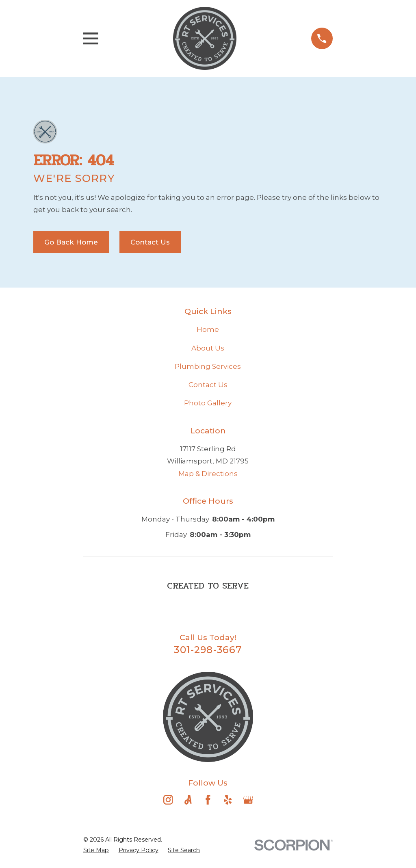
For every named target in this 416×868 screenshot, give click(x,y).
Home (208, 329)
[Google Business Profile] (248, 800)
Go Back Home (71, 242)
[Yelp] (228, 800)
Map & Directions (208, 474)
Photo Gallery (208, 403)
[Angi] (188, 800)
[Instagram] (168, 800)
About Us (208, 348)
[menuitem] (96, 851)
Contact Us (150, 242)
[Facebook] (208, 800)
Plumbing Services (208, 366)
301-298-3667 (208, 650)
